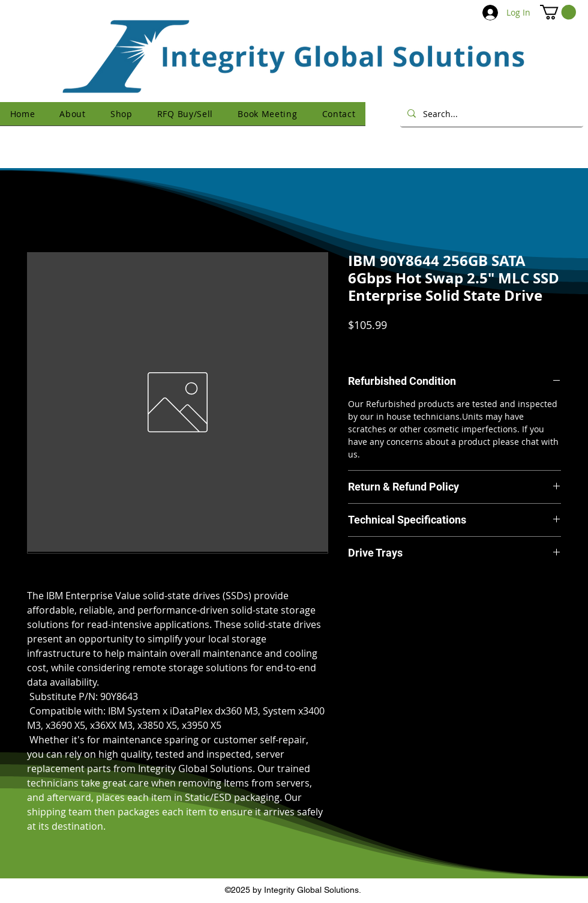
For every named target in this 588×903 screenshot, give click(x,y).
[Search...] (490, 113)
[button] (558, 12)
